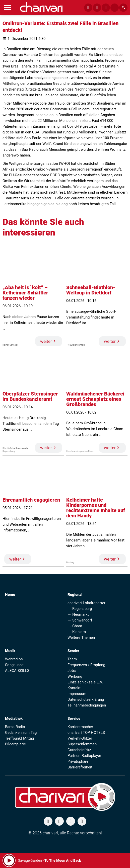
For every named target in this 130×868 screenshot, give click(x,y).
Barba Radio (15, 727)
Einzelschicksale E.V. (85, 682)
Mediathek (14, 719)
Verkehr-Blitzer (80, 738)
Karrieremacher (80, 727)
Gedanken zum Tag (21, 733)
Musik (10, 651)
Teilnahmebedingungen (87, 705)
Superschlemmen (82, 744)
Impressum (77, 694)
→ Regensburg (80, 609)
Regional (75, 595)
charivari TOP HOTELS (86, 733)
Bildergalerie (15, 744)
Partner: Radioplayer (84, 756)
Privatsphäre (78, 761)
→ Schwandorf (80, 620)
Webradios (14, 659)
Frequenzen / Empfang (86, 665)
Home (10, 595)
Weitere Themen (81, 638)
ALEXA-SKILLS (17, 671)
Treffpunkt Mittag (19, 738)
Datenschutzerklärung (86, 699)
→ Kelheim (77, 632)
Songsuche (14, 665)
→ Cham (75, 626)
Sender (73, 651)
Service (74, 719)
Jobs (72, 671)
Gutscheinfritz (79, 750)
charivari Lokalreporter (86, 603)
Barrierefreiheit (80, 767)
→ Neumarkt (78, 614)
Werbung (75, 676)
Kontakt (74, 688)
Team (72, 659)
